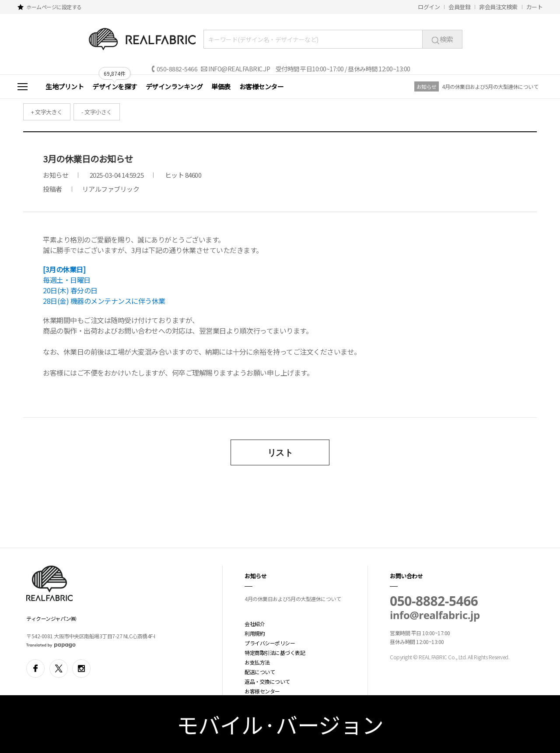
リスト (280, 452)
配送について (260, 672)
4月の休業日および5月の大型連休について (490, 86)
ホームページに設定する (54, 7)
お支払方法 (257, 662)
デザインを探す (115, 86)
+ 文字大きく (47, 112)
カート (535, 7)
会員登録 (459, 7)
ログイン (429, 7)
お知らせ (427, 86)
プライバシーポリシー (270, 643)
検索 (442, 39)
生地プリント (65, 86)
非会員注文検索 (498, 7)
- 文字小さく (97, 112)
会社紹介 (255, 624)
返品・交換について (267, 681)
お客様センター (262, 86)
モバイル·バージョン (280, 724)
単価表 (221, 86)
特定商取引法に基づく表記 (275, 653)
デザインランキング (174, 86)
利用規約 (255, 633)
